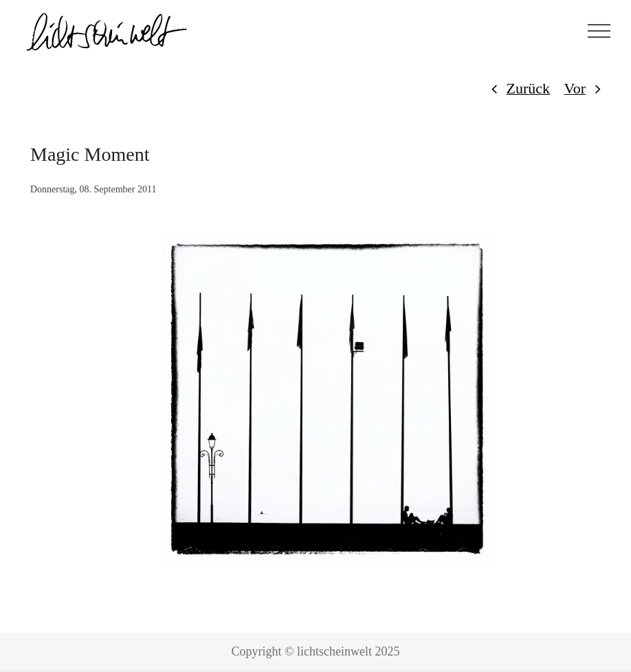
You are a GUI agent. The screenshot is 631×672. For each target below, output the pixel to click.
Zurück (529, 88)
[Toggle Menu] (599, 31)
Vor (575, 88)
